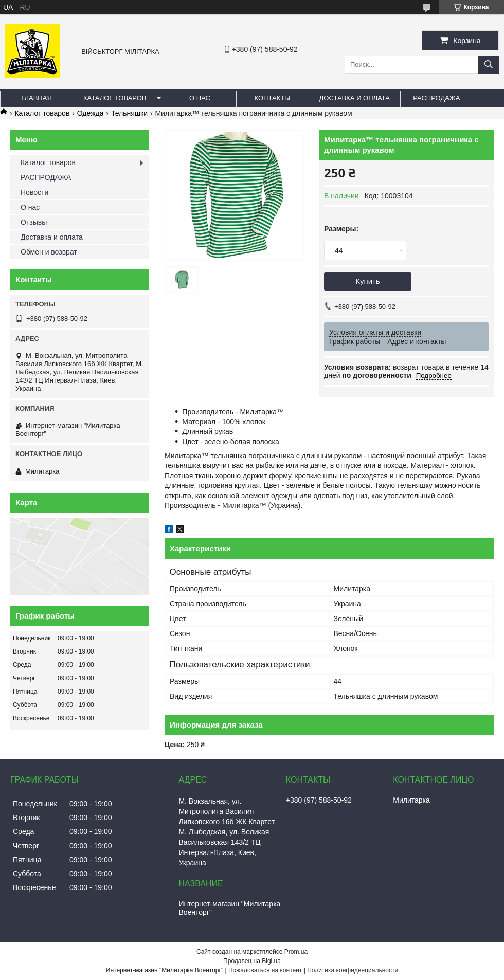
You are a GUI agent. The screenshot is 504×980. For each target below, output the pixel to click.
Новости (34, 192)
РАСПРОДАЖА (436, 98)
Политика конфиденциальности (353, 970)
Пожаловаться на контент (265, 970)
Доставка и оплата (355, 98)
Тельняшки (129, 113)
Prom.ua (296, 952)
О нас (200, 98)
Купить (367, 281)
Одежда (91, 113)
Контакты (272, 98)
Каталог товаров (115, 98)
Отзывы (34, 222)
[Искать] (489, 65)
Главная (37, 98)
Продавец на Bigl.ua (252, 961)
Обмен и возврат (49, 252)
